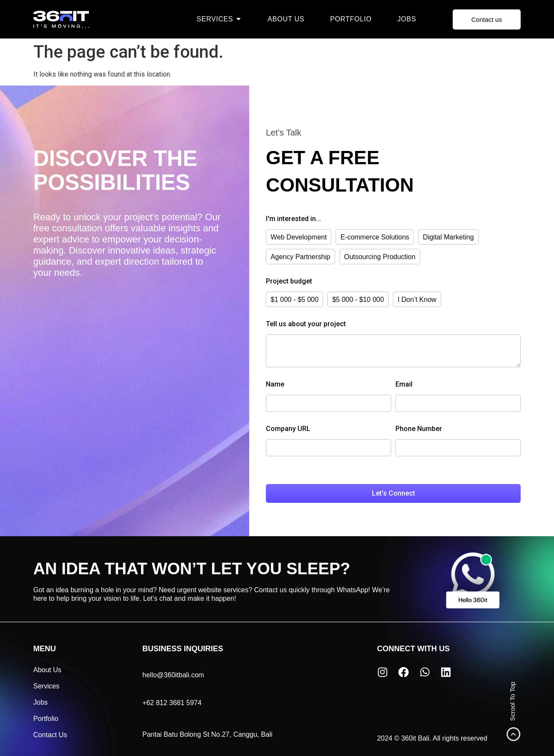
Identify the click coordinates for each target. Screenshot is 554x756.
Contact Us (50, 734)
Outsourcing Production (380, 257)
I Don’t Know (417, 300)
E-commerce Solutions (375, 237)
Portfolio (46, 718)
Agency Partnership (301, 257)
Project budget (289, 282)
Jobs (41, 701)
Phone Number (419, 428)
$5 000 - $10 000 (358, 300)
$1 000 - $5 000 (295, 300)
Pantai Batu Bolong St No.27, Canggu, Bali (207, 734)
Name (275, 384)
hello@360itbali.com (173, 674)
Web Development (299, 237)
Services (46, 685)
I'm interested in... (293, 219)
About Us (47, 669)
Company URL (288, 428)
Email (404, 384)
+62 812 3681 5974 (172, 702)
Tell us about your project (306, 324)
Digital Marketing (448, 237)
